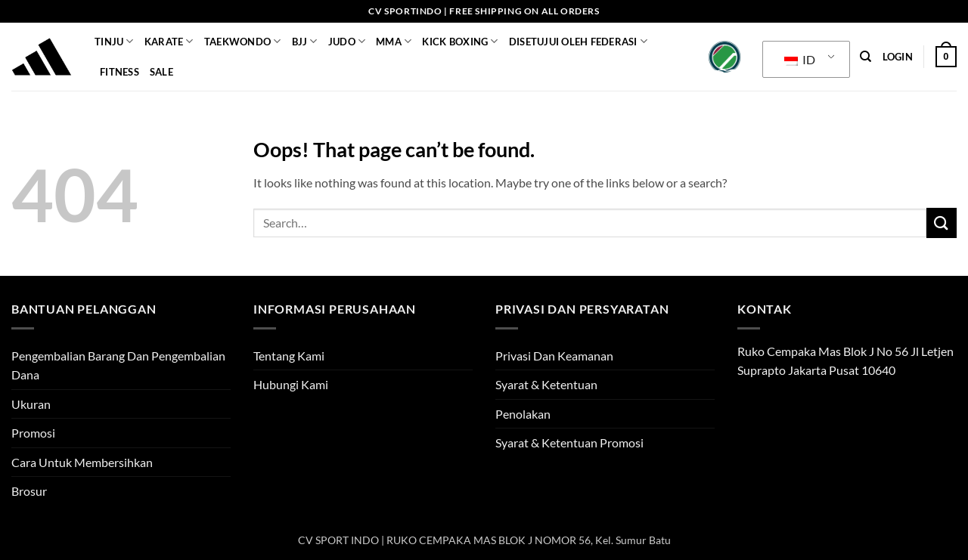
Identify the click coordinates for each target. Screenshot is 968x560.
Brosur (29, 491)
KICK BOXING (460, 41)
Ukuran (31, 404)
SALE (161, 72)
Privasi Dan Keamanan (554, 356)
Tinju (114, 41)
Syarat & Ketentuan (546, 384)
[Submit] (942, 223)
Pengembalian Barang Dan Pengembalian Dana (118, 365)
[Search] (866, 57)
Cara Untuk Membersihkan (82, 462)
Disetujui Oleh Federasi (578, 41)
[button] (898, 57)
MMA (394, 41)
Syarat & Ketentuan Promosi (569, 442)
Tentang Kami (289, 356)
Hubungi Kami (291, 384)
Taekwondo (243, 41)
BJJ (305, 41)
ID (800, 59)
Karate (169, 41)
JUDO (347, 41)
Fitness (119, 72)
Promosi (33, 433)
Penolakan (523, 414)
